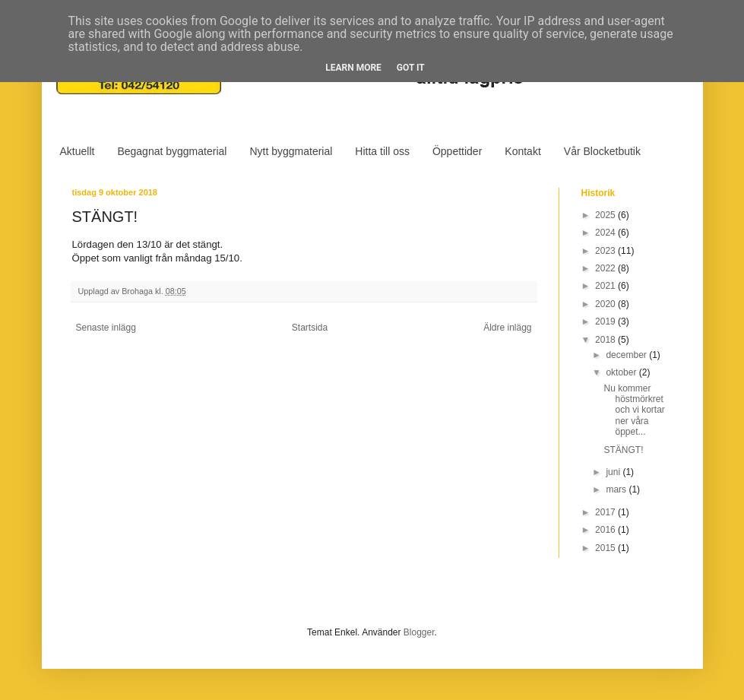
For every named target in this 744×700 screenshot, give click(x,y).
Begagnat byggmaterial (172, 151)
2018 (606, 340)
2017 (606, 512)
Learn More (353, 68)
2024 (606, 233)
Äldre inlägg (507, 328)
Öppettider (457, 151)
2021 (606, 286)
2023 (606, 251)
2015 (606, 548)
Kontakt (522, 151)
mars (617, 489)
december (627, 355)
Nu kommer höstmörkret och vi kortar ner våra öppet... (634, 410)
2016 (606, 530)
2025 (606, 215)
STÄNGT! (623, 450)
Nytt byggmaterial (291, 151)
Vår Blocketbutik (602, 151)
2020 (606, 304)
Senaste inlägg (106, 328)
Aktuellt (78, 151)
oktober (622, 372)
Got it (411, 68)
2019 (606, 321)
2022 (606, 268)
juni (614, 472)
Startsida (310, 328)
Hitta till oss (382, 151)
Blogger (419, 632)
